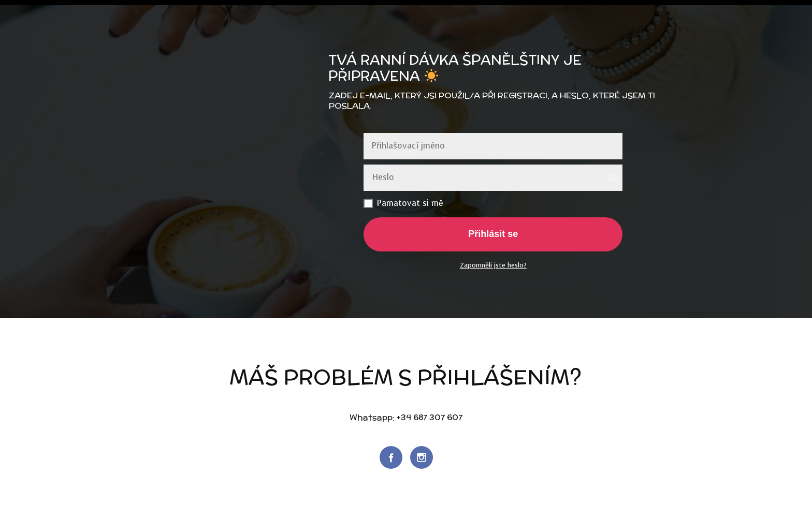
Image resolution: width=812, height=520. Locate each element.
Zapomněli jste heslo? (493, 265)
